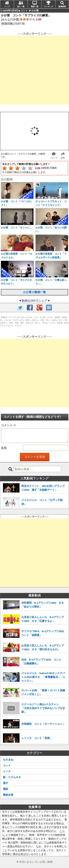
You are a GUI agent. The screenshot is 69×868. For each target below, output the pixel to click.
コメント (9, 425)
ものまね (8, 760)
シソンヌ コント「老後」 (37, 738)
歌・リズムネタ (12, 777)
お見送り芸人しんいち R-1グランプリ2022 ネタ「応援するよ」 (43, 619)
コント (7, 765)
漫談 (6, 789)
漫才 (6, 783)
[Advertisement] (34, 70)
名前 (4, 448)
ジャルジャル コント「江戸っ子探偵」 (42, 502)
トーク (7, 771)
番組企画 (8, 795)
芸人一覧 (21, 6)
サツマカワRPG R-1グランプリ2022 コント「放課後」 (44, 633)
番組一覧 (35, 6)
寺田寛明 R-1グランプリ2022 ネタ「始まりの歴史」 (43, 605)
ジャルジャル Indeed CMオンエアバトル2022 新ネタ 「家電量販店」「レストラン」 (44, 677)
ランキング (48, 6)
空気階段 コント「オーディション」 (43, 724)
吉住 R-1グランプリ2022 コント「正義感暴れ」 (41, 661)
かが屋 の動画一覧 (34, 292)
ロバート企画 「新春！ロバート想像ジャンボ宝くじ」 (43, 692)
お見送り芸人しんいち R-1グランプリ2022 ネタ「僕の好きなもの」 (43, 647)
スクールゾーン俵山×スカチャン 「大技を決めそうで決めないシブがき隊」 (43, 708)
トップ (7, 6)
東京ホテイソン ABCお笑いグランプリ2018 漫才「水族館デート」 (43, 488)
